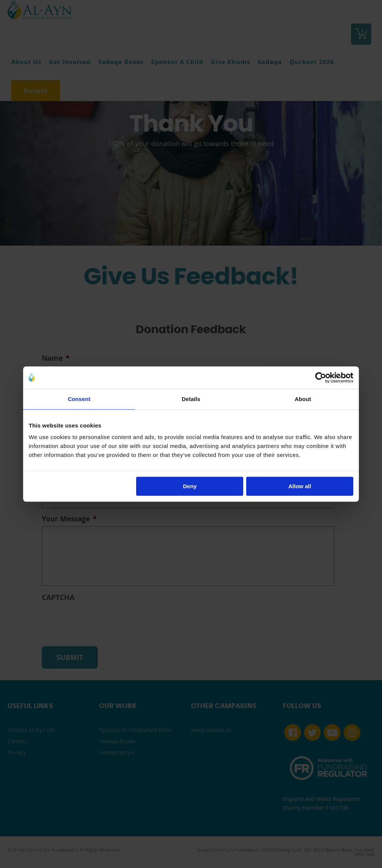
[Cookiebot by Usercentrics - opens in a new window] (321, 378)
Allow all (300, 486)
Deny (190, 486)
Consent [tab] (79, 399)
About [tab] (303, 399)
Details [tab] (191, 399)
